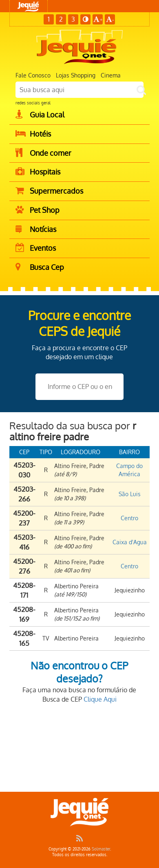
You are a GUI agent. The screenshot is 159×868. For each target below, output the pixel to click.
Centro (129, 518)
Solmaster (101, 849)
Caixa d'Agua (130, 542)
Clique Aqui (100, 699)
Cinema (111, 75)
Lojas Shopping (76, 75)
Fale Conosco (33, 75)
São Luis (130, 494)
